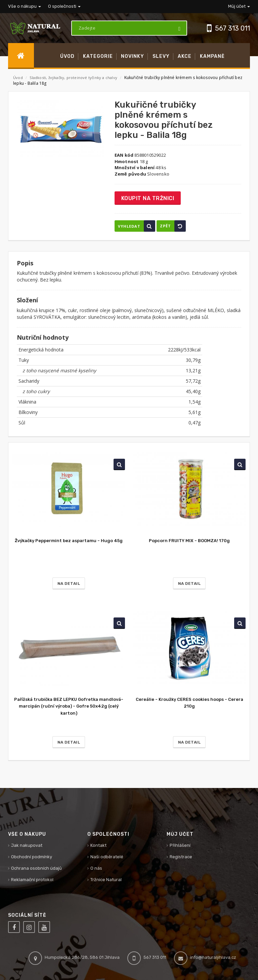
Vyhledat (137, 226)
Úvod (18, 78)
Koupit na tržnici (148, 198)
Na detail (69, 583)
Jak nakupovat (27, 845)
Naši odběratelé (107, 857)
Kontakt (98, 845)
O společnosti (64, 6)
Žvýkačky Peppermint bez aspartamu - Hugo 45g (69, 541)
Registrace (181, 857)
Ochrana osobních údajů (36, 868)
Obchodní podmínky (32, 857)
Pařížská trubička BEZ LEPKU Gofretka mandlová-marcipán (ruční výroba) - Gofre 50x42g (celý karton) (69, 706)
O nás (96, 868)
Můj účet (239, 6)
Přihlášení (180, 845)
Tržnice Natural (106, 880)
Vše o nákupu (25, 6)
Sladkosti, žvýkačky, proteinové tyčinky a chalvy (74, 78)
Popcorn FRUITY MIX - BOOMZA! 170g (189, 541)
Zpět (173, 226)
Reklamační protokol (32, 880)
